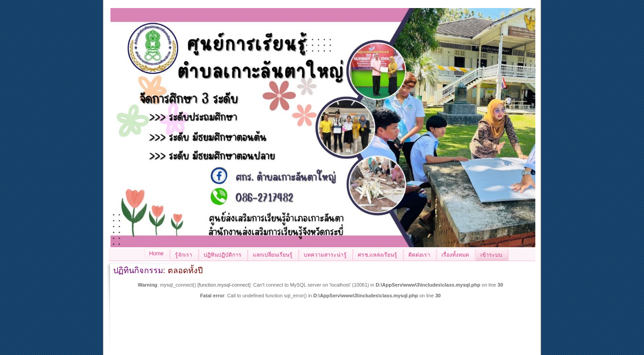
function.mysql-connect (224, 285)
